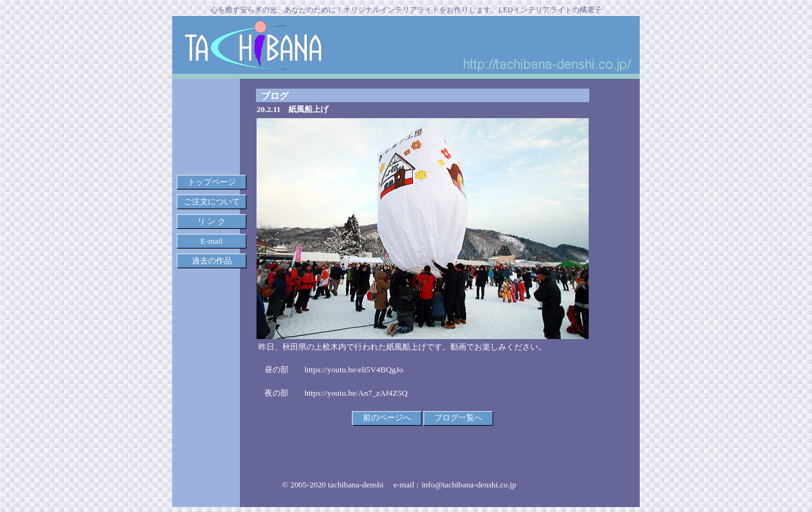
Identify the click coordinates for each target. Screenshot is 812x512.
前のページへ (387, 418)
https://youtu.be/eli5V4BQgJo (354, 370)
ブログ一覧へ (458, 418)
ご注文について (212, 202)
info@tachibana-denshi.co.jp (469, 485)
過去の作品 (212, 261)
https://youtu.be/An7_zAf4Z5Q (356, 393)
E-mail (212, 241)
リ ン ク (212, 221)
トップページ (212, 182)
